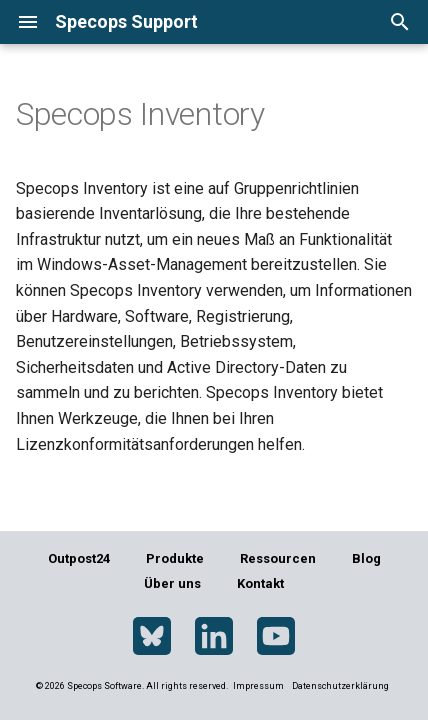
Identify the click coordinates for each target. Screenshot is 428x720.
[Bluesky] (152, 637)
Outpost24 (79, 558)
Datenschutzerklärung (340, 686)
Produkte (175, 558)
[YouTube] (276, 637)
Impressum (259, 686)
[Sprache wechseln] (333, 21)
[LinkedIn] (214, 637)
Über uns (172, 583)
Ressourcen (278, 558)
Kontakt (260, 583)
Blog (366, 558)
